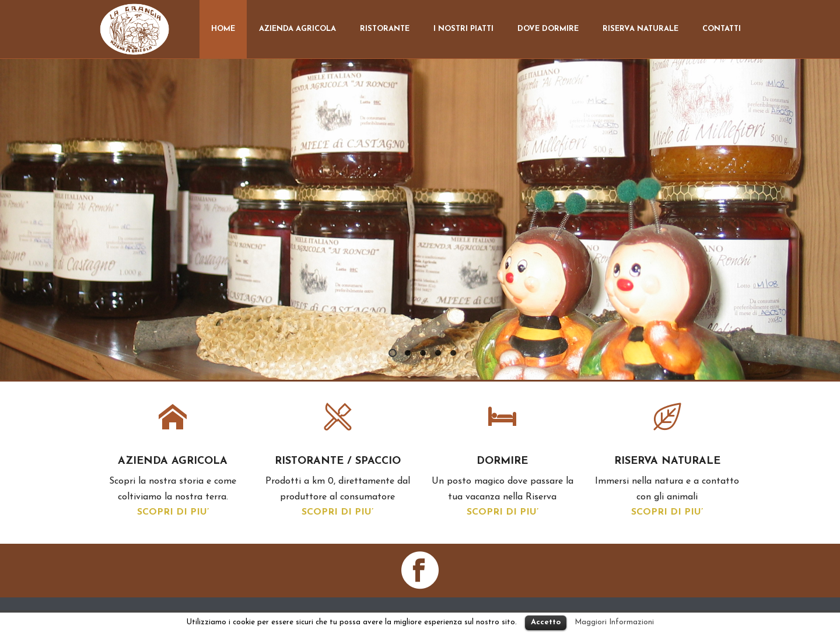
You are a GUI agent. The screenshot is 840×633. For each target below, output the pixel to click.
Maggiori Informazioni (614, 622)
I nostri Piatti (463, 29)
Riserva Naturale (640, 29)
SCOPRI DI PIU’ (173, 512)
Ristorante (385, 29)
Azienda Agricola (297, 29)
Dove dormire (548, 29)
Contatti (722, 29)
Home (223, 29)
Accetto (546, 622)
